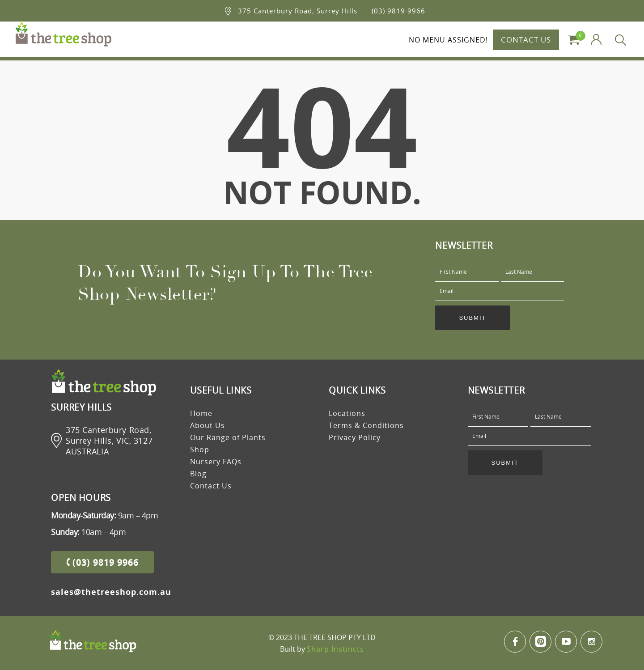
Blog (198, 474)
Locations (347, 413)
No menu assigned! (448, 40)
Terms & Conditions (366, 425)
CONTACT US (526, 40)
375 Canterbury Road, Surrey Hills (298, 11)
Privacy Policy (355, 437)
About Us (208, 425)
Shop (200, 449)
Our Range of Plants (228, 437)
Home (201, 413)
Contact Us (211, 486)
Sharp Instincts (335, 649)
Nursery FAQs (216, 462)
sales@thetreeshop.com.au (111, 592)
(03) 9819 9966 (398, 11)
